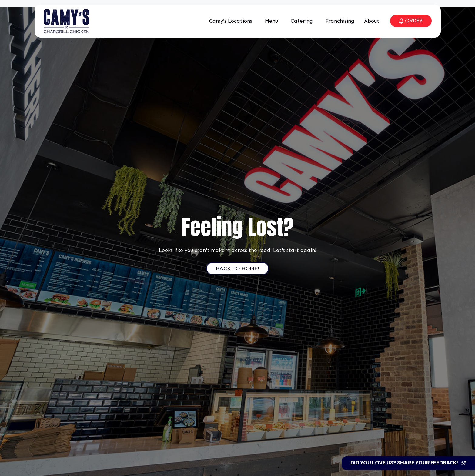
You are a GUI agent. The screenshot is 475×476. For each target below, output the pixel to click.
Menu (271, 21)
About (371, 21)
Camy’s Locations (230, 21)
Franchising (338, 21)
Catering (301, 21)
